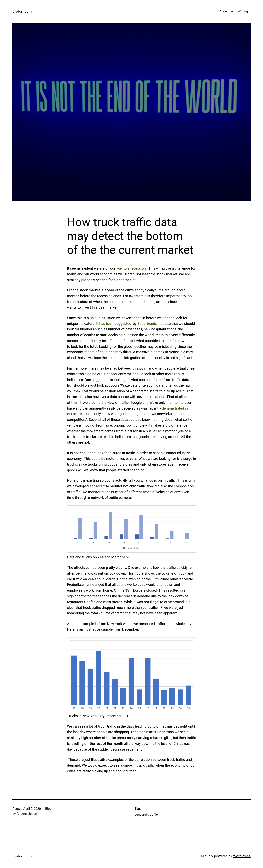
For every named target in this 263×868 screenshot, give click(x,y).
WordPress (242, 856)
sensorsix (97, 486)
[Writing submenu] (250, 11)
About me (226, 11)
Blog (48, 809)
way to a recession (131, 268)
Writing (243, 11)
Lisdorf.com (22, 11)
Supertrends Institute (154, 323)
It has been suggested (114, 323)
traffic (154, 815)
